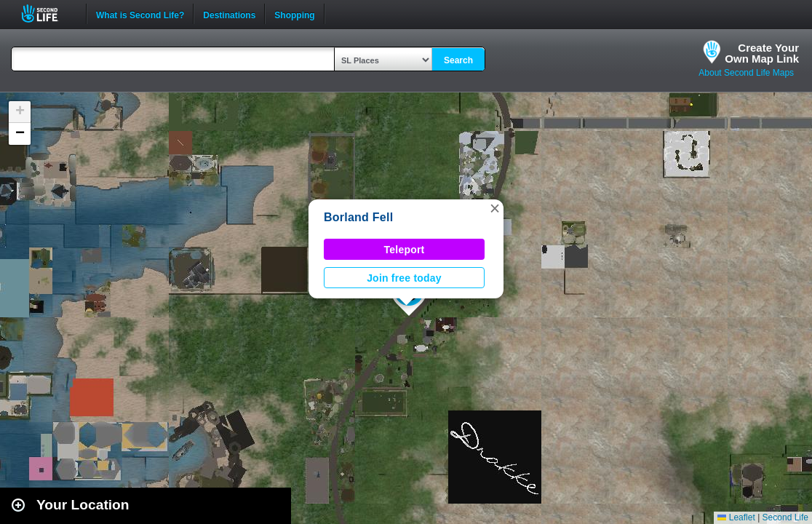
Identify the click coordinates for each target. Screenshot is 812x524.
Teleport (405, 250)
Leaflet (736, 517)
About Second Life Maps (746, 73)
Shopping (294, 14)
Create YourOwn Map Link (762, 53)
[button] (495, 208)
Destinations (229, 14)
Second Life (48, 13)
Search (458, 60)
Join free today (404, 278)
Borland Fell (358, 217)
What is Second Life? (140, 14)
